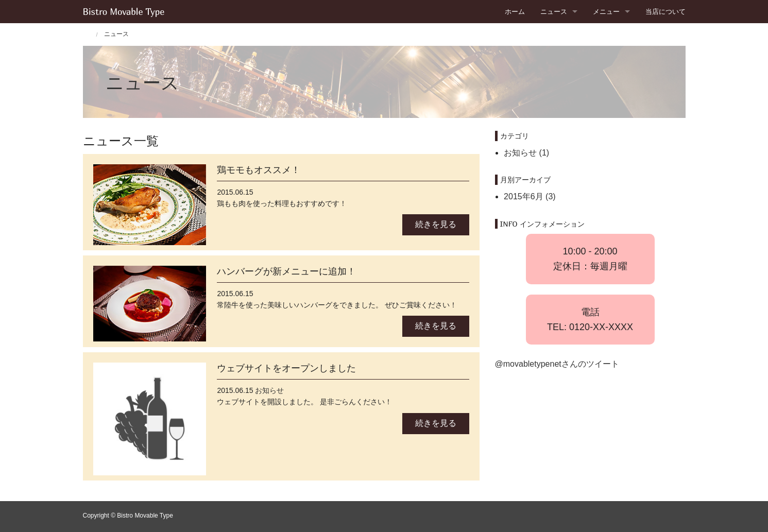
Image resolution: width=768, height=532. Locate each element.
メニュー (606, 12)
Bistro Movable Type (124, 12)
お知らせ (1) (526, 153)
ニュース (554, 12)
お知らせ (269, 390)
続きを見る (436, 224)
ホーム (515, 12)
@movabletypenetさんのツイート (557, 364)
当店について (665, 12)
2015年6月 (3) (530, 196)
